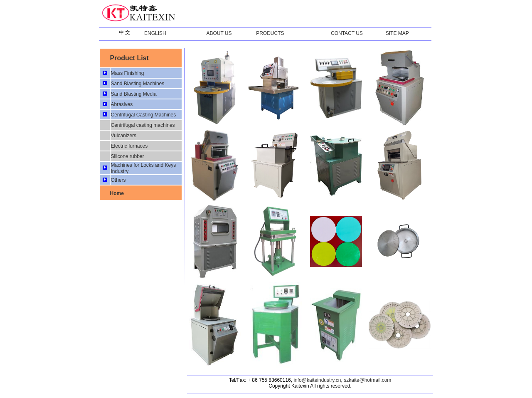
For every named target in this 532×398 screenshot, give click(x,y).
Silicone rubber (127, 156)
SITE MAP (397, 33)
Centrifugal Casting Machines (143, 115)
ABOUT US (219, 33)
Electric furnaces (129, 146)
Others (118, 180)
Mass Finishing (127, 73)
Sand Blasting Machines (137, 84)
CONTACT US (347, 33)
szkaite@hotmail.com (367, 380)
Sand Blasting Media (133, 94)
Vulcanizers (123, 136)
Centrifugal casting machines (143, 125)
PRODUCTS (270, 33)
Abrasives (122, 104)
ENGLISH (155, 33)
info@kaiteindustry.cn (317, 380)
